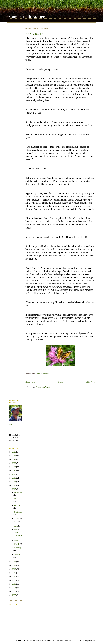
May (16, 530)
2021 (14, 467)
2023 (14, 459)
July (16, 522)
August (17, 518)
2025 (14, 452)
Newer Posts (30, 382)
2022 (14, 463)
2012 (14, 569)
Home (60, 382)
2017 (14, 482)
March (17, 544)
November (18, 499)
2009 (14, 580)
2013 (14, 565)
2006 (14, 591)
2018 (14, 478)
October (17, 505)
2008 (14, 584)
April (17, 540)
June (16, 526)
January (17, 554)
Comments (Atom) (43, 387)
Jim (11, 425)
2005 (14, 595)
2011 (14, 573)
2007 (14, 588)
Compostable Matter (27, 17)
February (18, 548)
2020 (14, 470)
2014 (14, 562)
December (18, 492)
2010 (14, 576)
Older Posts (90, 382)
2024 (14, 456)
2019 (14, 474)
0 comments (45, 373)
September (18, 512)
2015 (14, 489)
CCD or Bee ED (34, 34)
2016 (14, 485)
